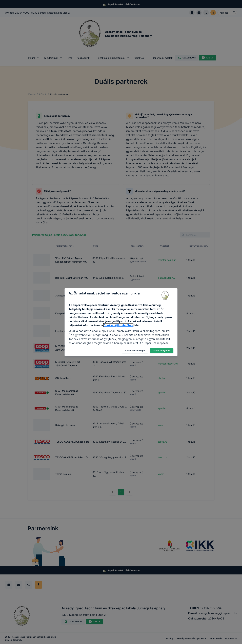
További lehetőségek (135, 350)
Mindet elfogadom (162, 350)
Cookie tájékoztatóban (118, 325)
